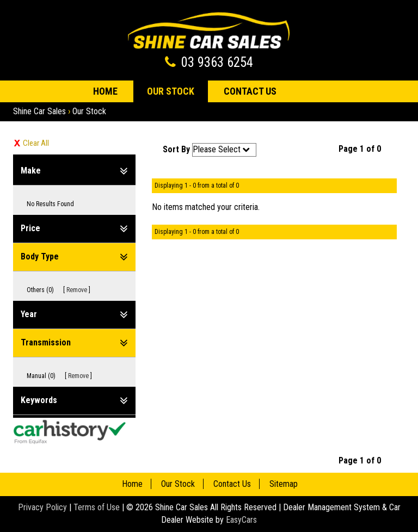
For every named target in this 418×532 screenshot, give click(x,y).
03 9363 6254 (217, 62)
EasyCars (241, 520)
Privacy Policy (44, 507)
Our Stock (171, 91)
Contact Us (250, 91)
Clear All (36, 143)
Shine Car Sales (39, 111)
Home (105, 91)
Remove (77, 290)
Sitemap (284, 484)
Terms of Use (98, 507)
